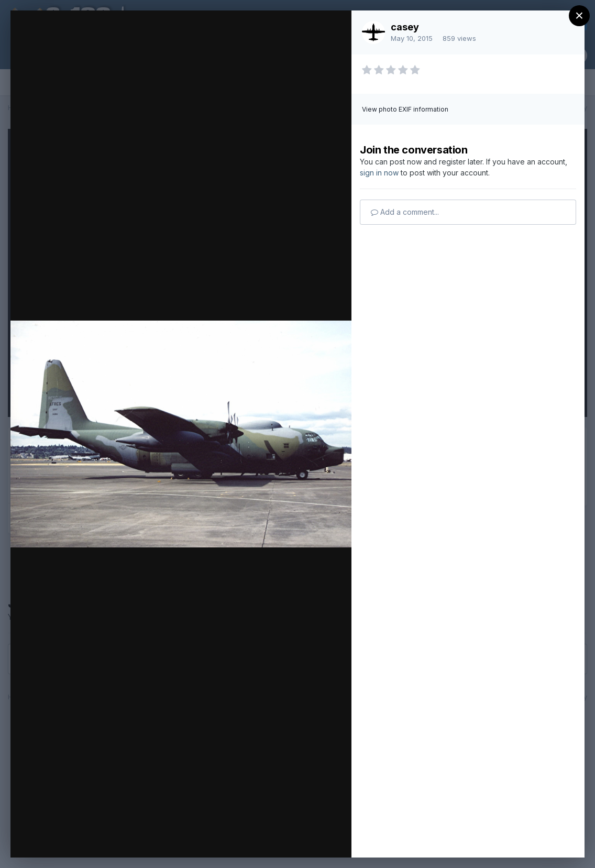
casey (405, 27)
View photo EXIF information (405, 109)
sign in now (379, 173)
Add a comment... (405, 212)
